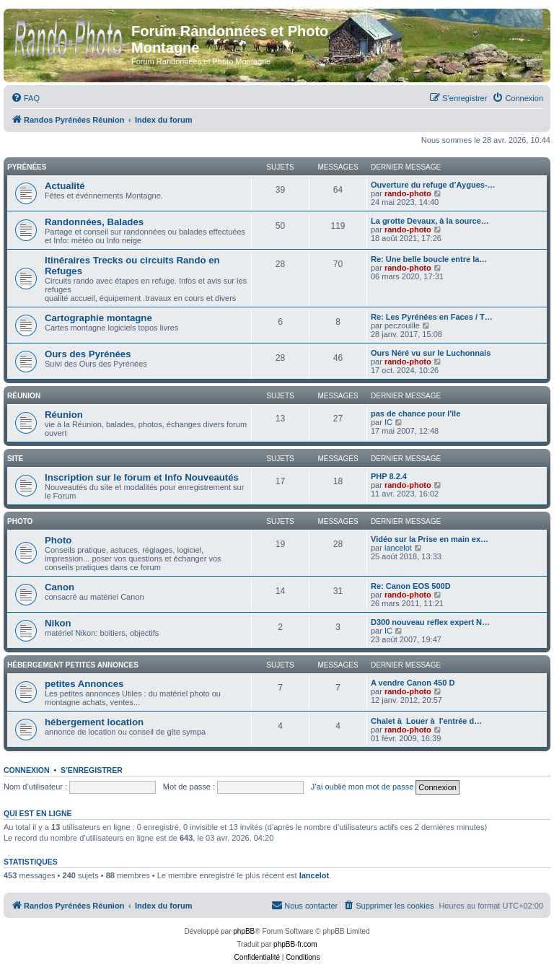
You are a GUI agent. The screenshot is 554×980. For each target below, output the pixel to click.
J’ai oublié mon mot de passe (362, 787)
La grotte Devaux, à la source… (430, 221)
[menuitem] (25, 98)
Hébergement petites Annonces (73, 665)
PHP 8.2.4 (389, 476)
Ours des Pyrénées (88, 354)
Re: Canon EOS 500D (411, 586)
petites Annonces (84, 684)
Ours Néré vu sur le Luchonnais (431, 353)
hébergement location (94, 722)
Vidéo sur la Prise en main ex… (430, 539)
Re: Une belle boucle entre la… (429, 259)
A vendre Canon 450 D (413, 683)
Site (15, 459)
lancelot (398, 548)
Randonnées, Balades (94, 222)
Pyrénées (27, 167)
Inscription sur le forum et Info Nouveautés (142, 477)
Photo (20, 521)
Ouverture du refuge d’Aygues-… (433, 185)
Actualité (65, 186)
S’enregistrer (92, 770)
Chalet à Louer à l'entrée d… (426, 721)
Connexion (27, 770)
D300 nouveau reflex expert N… (430, 622)
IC (388, 422)
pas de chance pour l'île (415, 414)
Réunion (24, 396)
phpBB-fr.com (295, 944)
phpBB (244, 931)
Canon (60, 587)
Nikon (58, 623)
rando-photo (408, 193)
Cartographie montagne (98, 318)
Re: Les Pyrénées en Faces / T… (432, 317)
